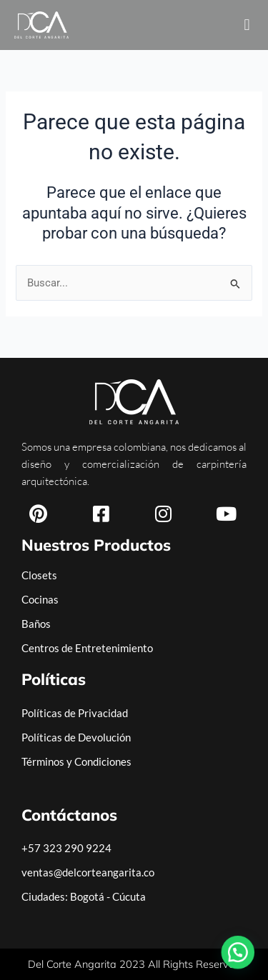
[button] (247, 25)
